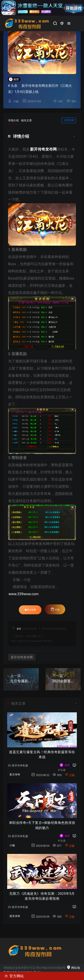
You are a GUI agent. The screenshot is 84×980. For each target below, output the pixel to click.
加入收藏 (30, 610)
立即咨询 (69, 120)
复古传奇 (15, 774)
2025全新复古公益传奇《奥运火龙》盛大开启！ (63, 681)
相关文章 (26, 120)
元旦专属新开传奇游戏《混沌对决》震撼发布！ (21, 681)
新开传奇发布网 (22, 657)
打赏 (55, 609)
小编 (16, 101)
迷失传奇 (15, 916)
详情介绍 (13, 120)
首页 (19, 629)
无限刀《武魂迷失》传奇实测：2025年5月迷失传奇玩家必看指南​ (42, 896)
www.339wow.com (24, 594)
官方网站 (14, 976)
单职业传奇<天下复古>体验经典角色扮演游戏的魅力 (42, 825)
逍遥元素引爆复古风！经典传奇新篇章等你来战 (42, 755)
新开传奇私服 (30, 629)
